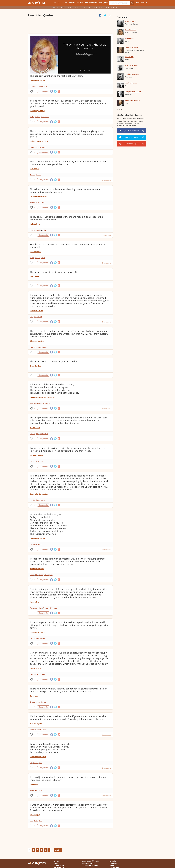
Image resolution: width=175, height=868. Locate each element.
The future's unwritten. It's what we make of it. (54, 272)
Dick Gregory (35, 815)
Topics (64, 3)
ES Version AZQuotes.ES (90, 865)
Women (33, 202)
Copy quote (43, 91)
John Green (34, 784)
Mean (32, 258)
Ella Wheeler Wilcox (38, 757)
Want (39, 730)
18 (34, 408)
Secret (41, 790)
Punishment (34, 608)
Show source (107, 180)
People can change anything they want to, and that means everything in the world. (67, 246)
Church (38, 500)
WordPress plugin (88, 863)
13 (34, 91)
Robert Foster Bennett (39, 141)
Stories (39, 230)
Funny (32, 147)
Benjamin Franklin (132, 47)
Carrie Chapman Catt (38, 196)
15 (34, 180)
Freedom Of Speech (50, 608)
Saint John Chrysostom (39, 494)
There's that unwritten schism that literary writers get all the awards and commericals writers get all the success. (68, 163)
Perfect (44, 702)
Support (37, 638)
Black (41, 821)
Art (38, 674)
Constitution (43, 347)
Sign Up (144, 3)
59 (34, 505)
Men (37, 575)
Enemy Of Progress (46, 575)
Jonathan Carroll (37, 311)
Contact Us (113, 863)
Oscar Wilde (129, 57)
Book (35, 544)
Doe (35, 317)
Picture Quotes (91, 3)
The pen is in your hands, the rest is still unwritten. (56, 76)
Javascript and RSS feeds (90, 861)
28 (34, 580)
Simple (32, 434)
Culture (38, 117)
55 (34, 679)
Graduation (34, 86)
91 (34, 263)
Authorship (38, 403)
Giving (44, 147)
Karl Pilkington (36, 724)
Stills (46, 86)
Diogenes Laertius (37, 341)
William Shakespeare (132, 100)
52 (34, 707)
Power (32, 575)
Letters (44, 500)
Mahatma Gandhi (131, 65)
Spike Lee (34, 696)
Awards (33, 175)
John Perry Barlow (37, 111)
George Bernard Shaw (133, 92)
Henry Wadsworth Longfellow (42, 397)
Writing (40, 461)
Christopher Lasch (37, 632)
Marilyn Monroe (131, 83)
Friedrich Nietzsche (132, 74)
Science (43, 674)
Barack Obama (130, 30)
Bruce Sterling (36, 366)
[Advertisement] (70, 25)
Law (38, 202)
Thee (32, 403)
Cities (36, 347)
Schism (38, 175)
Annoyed (33, 730)
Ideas (37, 434)
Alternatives (44, 434)
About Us (113, 861)
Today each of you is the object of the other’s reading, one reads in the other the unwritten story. (66, 218)
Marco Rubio (35, 428)
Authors (56, 3)
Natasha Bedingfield (38, 80)
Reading (33, 230)
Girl (31, 461)
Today (44, 230)
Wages (43, 638)
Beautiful (33, 674)
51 (34, 613)
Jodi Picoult (35, 169)
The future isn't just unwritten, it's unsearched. (54, 361)
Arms (40, 544)
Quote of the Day (76, 3)
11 (34, 643)
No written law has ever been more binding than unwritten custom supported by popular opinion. (65, 191)
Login (137, 3)
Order (32, 117)
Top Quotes (104, 3)
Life (31, 544)
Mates (44, 730)
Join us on (132, 131)
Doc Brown (34, 277)
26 (34, 122)
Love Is (36, 763)
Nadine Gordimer (37, 569)
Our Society (45, 117)
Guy (36, 790)
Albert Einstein (130, 21)
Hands (41, 86)
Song (35, 461)
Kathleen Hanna (36, 455)
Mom (32, 790)
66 (34, 207)
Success (38, 147)
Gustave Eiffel (36, 668)
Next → (58, 850)
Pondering (47, 403)
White (36, 821)
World (43, 258)
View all (120, 109)
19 (34, 549)
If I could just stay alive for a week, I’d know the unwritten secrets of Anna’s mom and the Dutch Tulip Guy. (69, 779)
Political (43, 202)
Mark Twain (129, 39)
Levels (40, 317)
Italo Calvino (35, 224)
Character (33, 702)
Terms (112, 865)
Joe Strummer (36, 252)
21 (34, 322)
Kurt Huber (34, 602)
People (37, 258)
